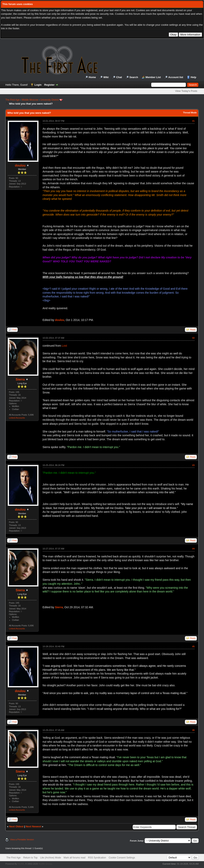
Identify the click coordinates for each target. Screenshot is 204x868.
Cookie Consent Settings (122, 858)
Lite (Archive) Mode (51, 858)
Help (193, 77)
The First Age (12, 100)
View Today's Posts (186, 91)
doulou (20, 165)
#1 (193, 121)
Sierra (20, 379)
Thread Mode (190, 113)
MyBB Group (45, 864)
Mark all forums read (74, 858)
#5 (193, 646)
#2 (193, 338)
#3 (193, 465)
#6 (193, 730)
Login (38, 85)
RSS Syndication (97, 858)
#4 (193, 549)
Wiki (106, 77)
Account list (176, 77)
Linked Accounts (17, 418)
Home (92, 77)
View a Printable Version (22, 840)
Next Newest (33, 826)
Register (49, 85)
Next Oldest (16, 826)
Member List (153, 77)
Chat (119, 77)
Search (134, 77)
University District (50, 100)
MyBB (21, 864)
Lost (64, 346)
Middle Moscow (30, 100)
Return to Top (30, 858)
